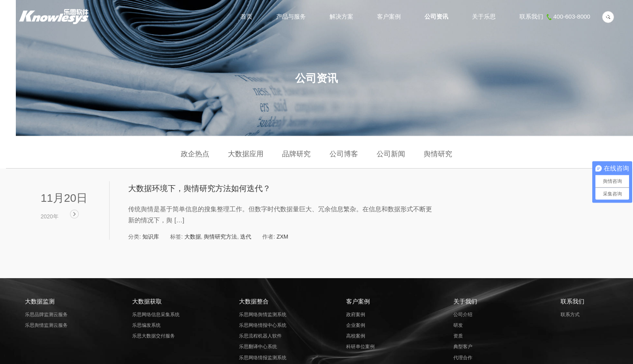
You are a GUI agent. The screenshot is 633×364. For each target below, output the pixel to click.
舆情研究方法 (220, 236)
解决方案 (341, 16)
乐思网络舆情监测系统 (263, 315)
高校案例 (356, 336)
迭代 (246, 236)
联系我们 (555, 16)
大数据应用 (246, 154)
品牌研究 (296, 154)
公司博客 (344, 154)
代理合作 (463, 358)
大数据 (193, 236)
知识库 (151, 236)
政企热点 (195, 154)
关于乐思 (484, 16)
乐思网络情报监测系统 (263, 358)
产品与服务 (291, 16)
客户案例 (389, 16)
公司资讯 (436, 16)
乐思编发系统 (146, 325)
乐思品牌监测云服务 (46, 315)
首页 (246, 16)
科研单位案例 (360, 347)
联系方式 (570, 315)
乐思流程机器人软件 (260, 336)
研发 (458, 325)
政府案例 (356, 315)
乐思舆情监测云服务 (46, 325)
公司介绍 (463, 315)
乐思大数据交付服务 (154, 336)
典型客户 (463, 347)
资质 (458, 336)
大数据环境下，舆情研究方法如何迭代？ (199, 188)
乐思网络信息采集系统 (156, 315)
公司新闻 (391, 154)
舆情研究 (438, 154)
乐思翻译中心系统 (258, 347)
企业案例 (356, 325)
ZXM (282, 236)
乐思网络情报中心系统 (263, 325)
